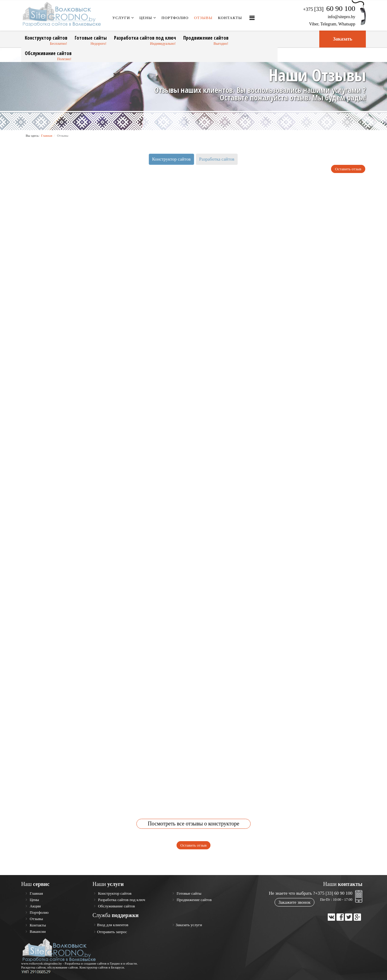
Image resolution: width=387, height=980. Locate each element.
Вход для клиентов (113, 925)
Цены (146, 18)
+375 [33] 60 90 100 (334, 893)
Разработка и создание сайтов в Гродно (92, 963)
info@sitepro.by (341, 17)
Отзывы (203, 18)
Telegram (328, 24)
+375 (329, 9)
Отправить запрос (112, 932)
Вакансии (37, 931)
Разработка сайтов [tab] (217, 159)
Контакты (230, 18)
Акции (35, 906)
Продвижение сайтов (206, 38)
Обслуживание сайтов (48, 53)
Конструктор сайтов (46, 38)
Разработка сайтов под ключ (145, 38)
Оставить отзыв (348, 169)
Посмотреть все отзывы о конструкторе (193, 824)
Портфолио (175, 18)
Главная (47, 136)
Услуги (121, 18)
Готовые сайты (91, 38)
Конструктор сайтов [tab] (171, 159)
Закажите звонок (294, 902)
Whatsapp (347, 24)
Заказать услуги (189, 925)
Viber (314, 24)
